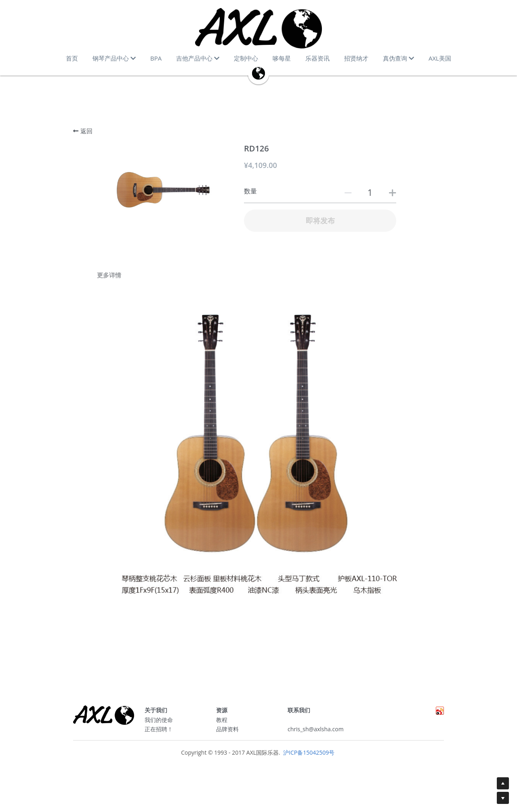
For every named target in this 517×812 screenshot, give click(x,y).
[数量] (370, 192)
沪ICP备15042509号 (308, 755)
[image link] (258, 28)
